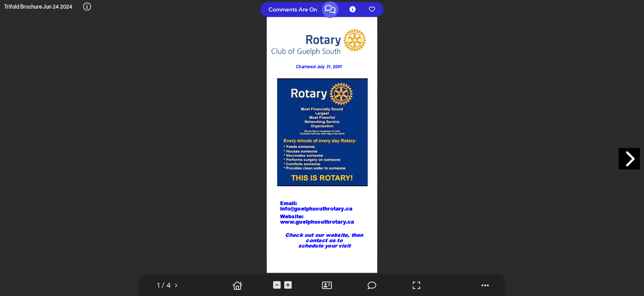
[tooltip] (87, 7)
